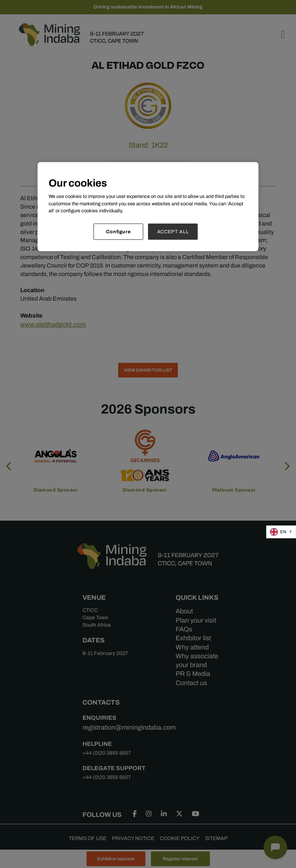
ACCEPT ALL (173, 231)
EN (278, 532)
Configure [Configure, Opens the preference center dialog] (119, 231)
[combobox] (281, 532)
